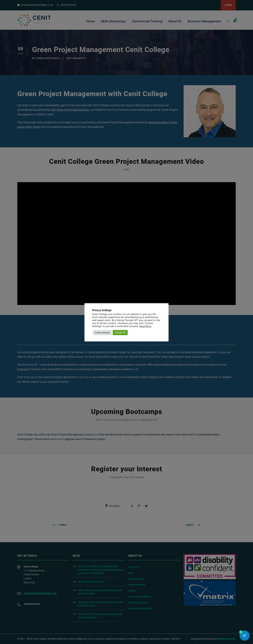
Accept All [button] (120, 333)
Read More (145, 326)
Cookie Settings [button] (102, 333)
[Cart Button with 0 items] (245, 636)
